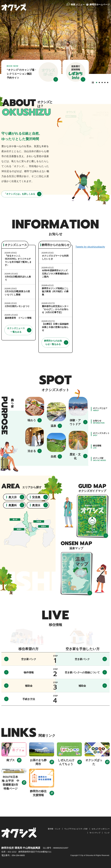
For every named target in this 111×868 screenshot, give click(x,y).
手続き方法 (29, 699)
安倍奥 (36, 497)
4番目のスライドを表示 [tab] (105, 83)
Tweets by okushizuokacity (90, 247)
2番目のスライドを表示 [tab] (99, 83)
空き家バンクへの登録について (82, 672)
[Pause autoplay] (93, 82)
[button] (75, 5)
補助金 (29, 686)
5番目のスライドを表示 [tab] (108, 83)
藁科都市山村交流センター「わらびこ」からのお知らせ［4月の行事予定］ (55, 309)
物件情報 (29, 672)
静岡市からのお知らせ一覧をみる (53, 343)
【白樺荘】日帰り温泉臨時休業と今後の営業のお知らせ (55, 327)
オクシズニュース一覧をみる (16, 330)
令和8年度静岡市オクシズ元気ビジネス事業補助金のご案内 (55, 274)
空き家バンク (29, 659)
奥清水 (36, 505)
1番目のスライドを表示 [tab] (97, 83)
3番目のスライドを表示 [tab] (102, 83)
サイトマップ (95, 833)
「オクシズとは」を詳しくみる (20, 194)
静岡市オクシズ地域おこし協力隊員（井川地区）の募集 (55, 291)
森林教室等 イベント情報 (18, 318)
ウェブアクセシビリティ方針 (76, 829)
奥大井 (13, 497)
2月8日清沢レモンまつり (17, 306)
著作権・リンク (54, 829)
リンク (107, 833)
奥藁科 (13, 505)
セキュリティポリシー (101, 829)
